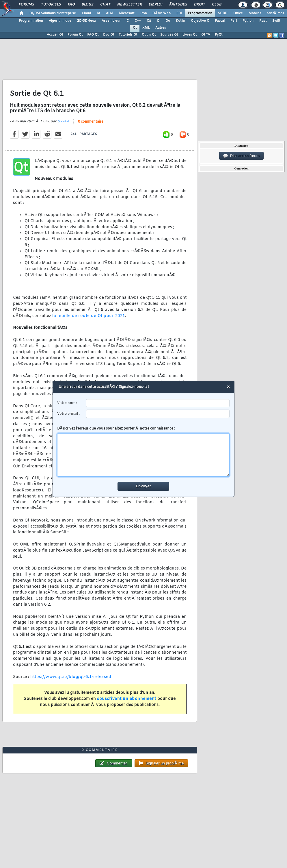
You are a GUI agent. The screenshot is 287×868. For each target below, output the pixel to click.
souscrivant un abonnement (127, 699)
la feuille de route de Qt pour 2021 (89, 316)
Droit (200, 5)
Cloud (86, 13)
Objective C (200, 21)
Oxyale (63, 121)
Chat (105, 5)
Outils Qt (149, 35)
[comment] (144, 455)
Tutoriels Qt (128, 35)
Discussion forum (241, 156)
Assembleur (111, 21)
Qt (135, 28)
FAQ (71, 5)
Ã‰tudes (178, 5)
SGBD (223, 13)
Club (217, 5)
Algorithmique (60, 21)
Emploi (155, 5)
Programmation (200, 13)
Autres (161, 28)
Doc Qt (109, 35)
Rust (263, 21)
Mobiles (255, 13)
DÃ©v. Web (162, 13)
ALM (110, 13)
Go (168, 21)
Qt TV (206, 35)
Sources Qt (169, 35)
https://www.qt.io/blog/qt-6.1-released (71, 677)
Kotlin (180, 21)
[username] (158, 403)
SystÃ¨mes (276, 13)
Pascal (220, 21)
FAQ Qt (93, 35)
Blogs (87, 5)
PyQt (219, 35)
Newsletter (129, 5)
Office (238, 13)
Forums (26, 5)
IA (98, 13)
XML (146, 28)
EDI (179, 13)
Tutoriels (51, 5)
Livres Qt (190, 35)
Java (143, 13)
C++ (138, 21)
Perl (234, 21)
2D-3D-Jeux (86, 21)
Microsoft (127, 13)
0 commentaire (91, 122)
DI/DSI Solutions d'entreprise (53, 13)
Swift (276, 21)
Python (248, 21)
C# (149, 21)
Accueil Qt (55, 35)
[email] (158, 414)
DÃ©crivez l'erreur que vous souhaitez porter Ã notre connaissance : (144, 451)
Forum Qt (75, 35)
